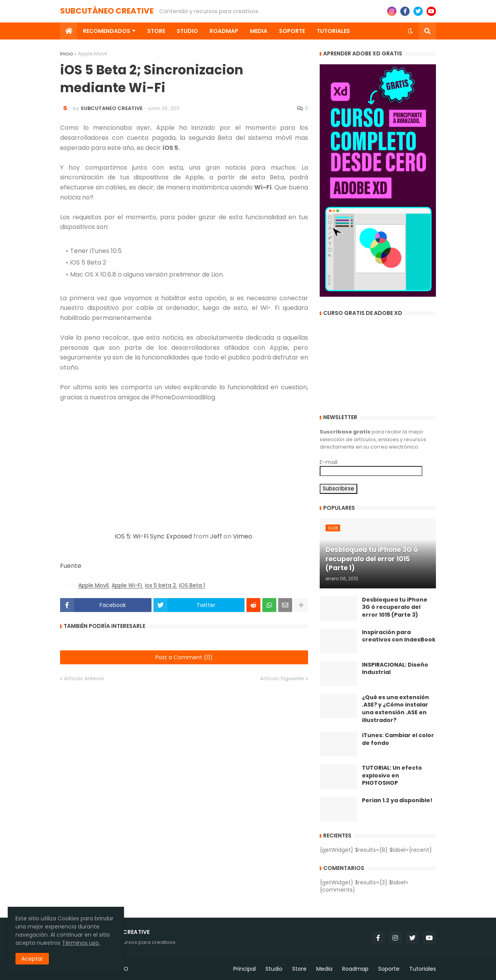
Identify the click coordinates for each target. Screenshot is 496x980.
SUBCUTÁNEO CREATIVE (107, 11)
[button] (410, 31)
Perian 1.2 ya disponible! (397, 800)
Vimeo (243, 536)
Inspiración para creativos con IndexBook (399, 636)
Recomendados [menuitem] (107, 31)
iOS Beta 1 (192, 585)
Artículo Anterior (84, 678)
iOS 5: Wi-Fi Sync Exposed (153, 536)
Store (299, 969)
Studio (274, 969)
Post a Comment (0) (184, 657)
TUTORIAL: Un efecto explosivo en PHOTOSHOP (392, 775)
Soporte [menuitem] (292, 31)
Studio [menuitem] (187, 31)
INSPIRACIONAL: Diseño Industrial (395, 669)
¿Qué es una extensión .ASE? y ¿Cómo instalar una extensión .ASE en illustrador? (395, 709)
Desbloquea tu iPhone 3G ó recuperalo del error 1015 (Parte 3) (395, 607)
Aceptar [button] (32, 959)
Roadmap (355, 969)
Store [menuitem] (156, 31)
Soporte (389, 969)
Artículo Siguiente (282, 678)
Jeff (216, 536)
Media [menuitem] (259, 31)
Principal (245, 969)
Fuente (71, 566)
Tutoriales (423, 969)
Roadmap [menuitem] (224, 31)
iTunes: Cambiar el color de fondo (398, 739)
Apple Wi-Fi (127, 585)
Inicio (67, 54)
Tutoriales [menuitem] (333, 31)
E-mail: (329, 462)
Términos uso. (81, 943)
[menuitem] (69, 31)
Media (324, 969)
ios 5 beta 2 (160, 585)
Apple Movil (92, 54)
